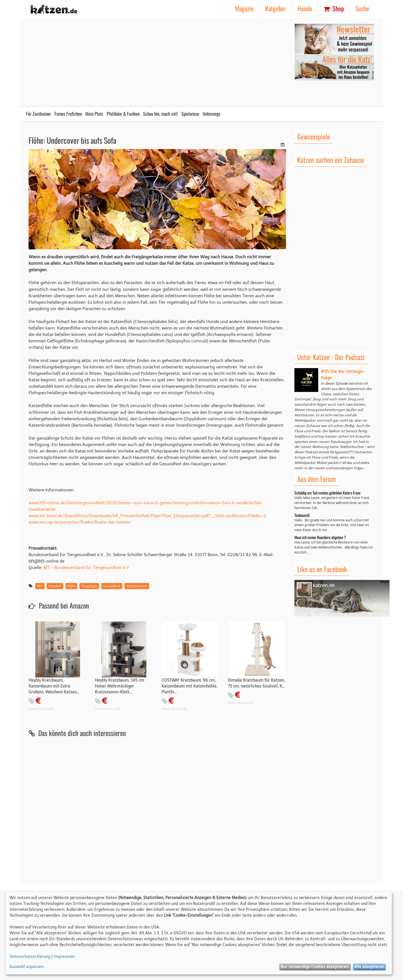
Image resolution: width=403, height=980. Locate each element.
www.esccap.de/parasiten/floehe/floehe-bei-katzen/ (80, 522)
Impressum (64, 957)
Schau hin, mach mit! (160, 114)
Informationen (137, 586)
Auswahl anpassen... (28, 967)
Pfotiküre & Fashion (123, 114)
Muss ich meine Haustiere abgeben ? (320, 537)
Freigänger (89, 586)
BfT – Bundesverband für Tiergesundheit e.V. (87, 567)
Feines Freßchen (68, 114)
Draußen (55, 586)
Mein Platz (94, 114)
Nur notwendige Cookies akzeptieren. (315, 967)
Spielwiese (190, 114)
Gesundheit (112, 586)
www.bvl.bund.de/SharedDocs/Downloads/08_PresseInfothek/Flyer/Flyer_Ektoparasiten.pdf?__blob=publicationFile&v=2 (147, 516)
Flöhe (71, 586)
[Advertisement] (139, 63)
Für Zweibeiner (38, 114)
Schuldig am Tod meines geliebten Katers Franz (327, 493)
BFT (40, 586)
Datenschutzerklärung (30, 957)
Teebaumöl (302, 515)
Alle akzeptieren (369, 967)
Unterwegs (211, 114)
